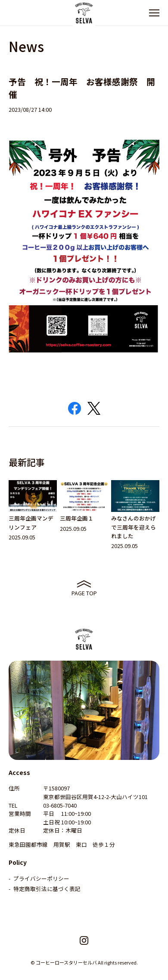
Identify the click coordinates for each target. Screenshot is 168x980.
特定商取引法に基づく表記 (47, 889)
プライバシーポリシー (41, 878)
